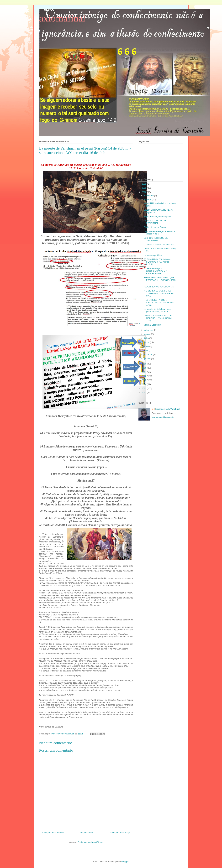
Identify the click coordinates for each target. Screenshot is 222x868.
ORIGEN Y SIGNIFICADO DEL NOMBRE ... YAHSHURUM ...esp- (158, 318)
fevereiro (149, 355)
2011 (144, 392)
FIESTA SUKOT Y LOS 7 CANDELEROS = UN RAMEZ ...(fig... (159, 302)
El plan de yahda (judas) (155, 227)
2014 (144, 384)
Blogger (125, 862)
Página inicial (87, 833)
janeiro (148, 359)
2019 (144, 364)
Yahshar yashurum (152, 325)
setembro (149, 330)
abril (147, 350)
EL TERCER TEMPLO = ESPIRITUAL (155, 222)
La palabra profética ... (154, 255)
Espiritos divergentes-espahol (157, 216)
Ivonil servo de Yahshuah (168, 409)
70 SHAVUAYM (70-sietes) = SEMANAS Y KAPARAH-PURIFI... (157, 262)
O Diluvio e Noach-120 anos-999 (159, 245)
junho (147, 342)
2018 (144, 368)
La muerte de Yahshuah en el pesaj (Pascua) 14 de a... (157, 310)
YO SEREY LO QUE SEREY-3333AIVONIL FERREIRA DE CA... (159, 293)
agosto (148, 334)
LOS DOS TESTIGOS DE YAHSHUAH (156, 239)
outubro (148, 200)
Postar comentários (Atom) (90, 842)
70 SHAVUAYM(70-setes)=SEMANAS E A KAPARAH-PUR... (155, 271)
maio (147, 346)
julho (147, 338)
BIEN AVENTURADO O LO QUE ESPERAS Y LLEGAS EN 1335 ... (160, 280)
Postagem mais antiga (120, 833)
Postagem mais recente (53, 833)
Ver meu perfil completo (163, 417)
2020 (144, 192)
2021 (144, 188)
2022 (144, 184)
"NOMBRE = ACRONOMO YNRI (159, 287)
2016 (144, 376)
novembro (149, 196)
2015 (144, 380)
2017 (144, 372)
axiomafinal (62, 18)
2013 (144, 388)
